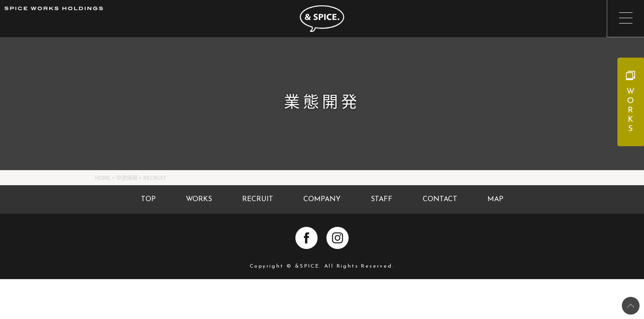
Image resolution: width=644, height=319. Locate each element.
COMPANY (322, 199)
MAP (495, 199)
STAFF (382, 199)
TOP (148, 199)
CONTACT (440, 199)
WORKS (199, 199)
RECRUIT (258, 199)
